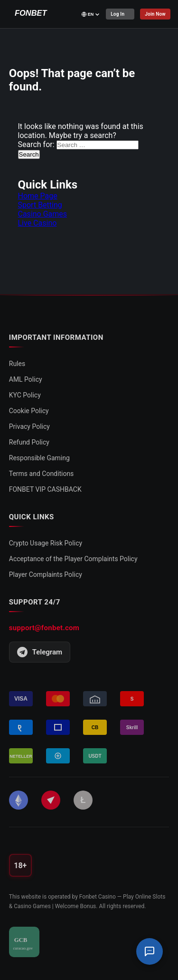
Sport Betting (40, 205)
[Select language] (91, 14)
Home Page (38, 196)
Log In (117, 14)
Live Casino (37, 223)
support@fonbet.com (44, 628)
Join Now (155, 14)
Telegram (40, 652)
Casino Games (43, 214)
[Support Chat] (150, 951)
